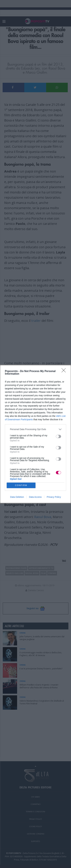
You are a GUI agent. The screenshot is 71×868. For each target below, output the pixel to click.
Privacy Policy (54, 497)
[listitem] (35, 429)
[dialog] (35, 434)
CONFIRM (21, 485)
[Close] (65, 371)
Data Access (35, 497)
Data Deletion (17, 497)
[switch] (58, 436)
